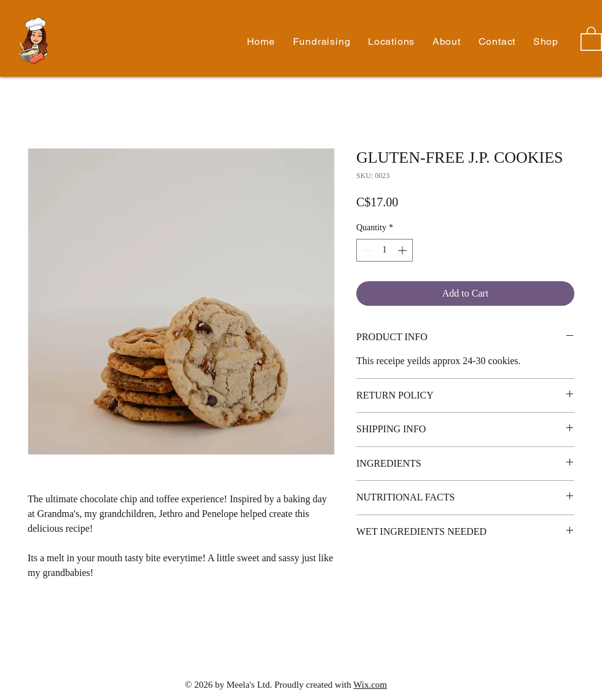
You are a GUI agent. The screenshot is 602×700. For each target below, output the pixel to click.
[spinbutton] (385, 250)
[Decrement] (366, 250)
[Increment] (403, 250)
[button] (446, 41)
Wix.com (370, 685)
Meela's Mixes (57, 41)
